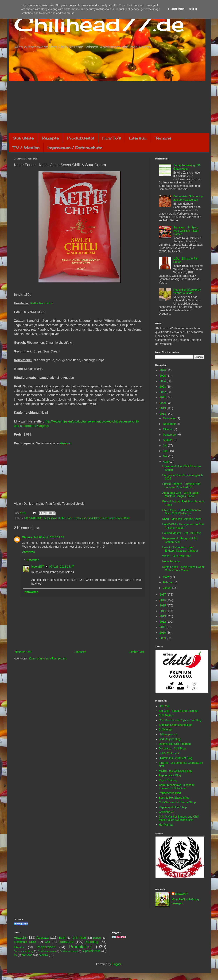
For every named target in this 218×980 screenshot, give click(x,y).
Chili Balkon (166, 715)
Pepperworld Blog (170, 793)
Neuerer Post (23, 652)
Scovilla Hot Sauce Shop (174, 798)
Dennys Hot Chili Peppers (175, 744)
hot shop (27, 955)
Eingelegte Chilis (25, 942)
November (170, 424)
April (166, 462)
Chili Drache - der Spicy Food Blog (180, 720)
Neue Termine (171, 561)
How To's (112, 138)
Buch (62, 938)
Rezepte (50, 138)
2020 (163, 403)
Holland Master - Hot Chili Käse (182, 533)
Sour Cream (108, 518)
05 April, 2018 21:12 (52, 537)
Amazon (66, 443)
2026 (163, 370)
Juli (165, 446)
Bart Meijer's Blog (170, 739)
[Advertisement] (109, 107)
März (166, 577)
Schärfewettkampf (69, 951)
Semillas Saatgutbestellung (176, 725)
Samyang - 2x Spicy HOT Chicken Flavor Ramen (186, 231)
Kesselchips (50, 518)
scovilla (43, 955)
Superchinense (91, 951)
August (168, 440)
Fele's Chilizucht (169, 753)
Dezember (170, 418)
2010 (163, 633)
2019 (163, 408)
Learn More (177, 9)
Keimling (92, 942)
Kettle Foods (65, 518)
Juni (166, 451)
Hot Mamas (166, 825)
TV (15, 955)
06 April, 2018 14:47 (61, 567)
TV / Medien (26, 148)
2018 (163, 414)
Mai (166, 456)
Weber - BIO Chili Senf (176, 556)
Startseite (23, 138)
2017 (163, 595)
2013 (163, 616)
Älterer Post (137, 652)
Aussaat (43, 938)
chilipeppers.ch (168, 734)
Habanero (66, 942)
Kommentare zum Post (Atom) (48, 659)
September (170, 435)
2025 (163, 376)
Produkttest (94, 518)
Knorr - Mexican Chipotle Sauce (182, 519)
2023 (163, 387)
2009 (163, 638)
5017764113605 (33, 518)
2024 (163, 381)
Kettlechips (80, 518)
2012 (163, 622)
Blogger (116, 964)
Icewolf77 (38, 567)
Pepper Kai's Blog (170, 775)
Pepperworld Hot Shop (173, 807)
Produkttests (81, 138)
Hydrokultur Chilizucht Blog (176, 758)
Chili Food (79, 938)
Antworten (29, 552)
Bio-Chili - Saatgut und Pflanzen (179, 711)
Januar (168, 588)
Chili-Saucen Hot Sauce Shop (177, 802)
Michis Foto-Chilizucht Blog (176, 771)
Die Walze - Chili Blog (172, 749)
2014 (163, 611)
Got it (193, 9)
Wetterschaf (30, 537)
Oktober (168, 429)
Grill (47, 942)
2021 (163, 397)
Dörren (97, 938)
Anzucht (20, 938)
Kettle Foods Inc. (42, 303)
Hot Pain (164, 706)
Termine (163, 138)
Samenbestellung (24, 951)
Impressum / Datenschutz (75, 148)
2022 (163, 392)
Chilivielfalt (165, 730)
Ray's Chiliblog (168, 780)
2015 (163, 606)
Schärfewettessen (47, 951)
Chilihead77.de (99, 24)
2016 (163, 600)
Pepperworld (46, 947)
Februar (168, 582)
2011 (163, 627)
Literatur (138, 138)
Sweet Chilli (123, 518)
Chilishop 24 (166, 812)
